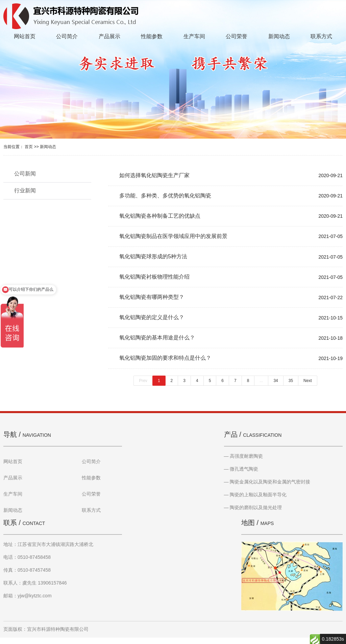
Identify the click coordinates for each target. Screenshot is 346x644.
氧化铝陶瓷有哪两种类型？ (152, 301)
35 (291, 387)
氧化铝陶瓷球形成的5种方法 (153, 259)
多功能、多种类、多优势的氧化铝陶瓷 (165, 197)
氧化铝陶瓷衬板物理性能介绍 (154, 280)
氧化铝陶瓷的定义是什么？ (152, 322)
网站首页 (25, 36)
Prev (143, 387)
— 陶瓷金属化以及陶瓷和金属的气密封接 (267, 488)
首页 (29, 147)
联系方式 (321, 36)
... (261, 387)
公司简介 (67, 36)
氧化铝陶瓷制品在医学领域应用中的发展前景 (173, 238)
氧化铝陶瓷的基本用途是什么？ (157, 343)
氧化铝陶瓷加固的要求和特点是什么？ (165, 364)
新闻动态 (279, 36)
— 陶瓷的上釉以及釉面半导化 (255, 501)
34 (276, 387)
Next (308, 387)
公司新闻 (25, 174)
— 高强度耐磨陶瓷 (244, 462)
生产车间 (194, 36)
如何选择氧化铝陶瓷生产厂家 (154, 176)
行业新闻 (25, 190)
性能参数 (152, 36)
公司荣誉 (237, 36)
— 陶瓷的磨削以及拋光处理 (253, 514)
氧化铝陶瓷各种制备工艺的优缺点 (160, 218)
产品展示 (109, 36)
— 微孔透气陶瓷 (241, 475)
